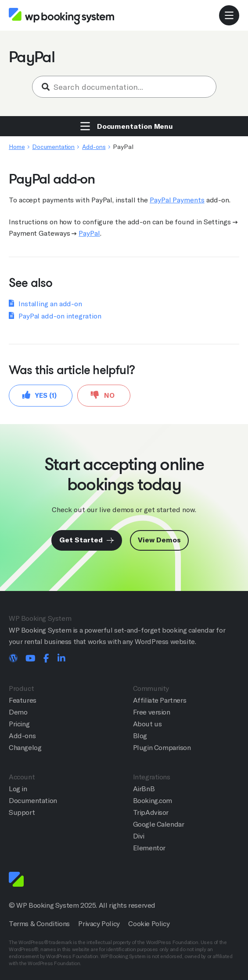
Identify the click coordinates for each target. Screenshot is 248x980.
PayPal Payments (177, 200)
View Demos (159, 540)
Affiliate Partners (160, 700)
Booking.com (153, 801)
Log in (18, 789)
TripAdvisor (151, 812)
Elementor (149, 848)
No (103, 395)
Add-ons (94, 147)
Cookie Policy (149, 924)
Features (23, 700)
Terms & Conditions (39, 924)
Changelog (25, 748)
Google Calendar (159, 824)
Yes (40, 395)
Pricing (19, 724)
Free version (152, 712)
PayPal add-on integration (60, 316)
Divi (139, 836)
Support (22, 812)
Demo (18, 712)
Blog (140, 736)
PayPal (89, 233)
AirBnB (144, 789)
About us (147, 724)
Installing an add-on (50, 304)
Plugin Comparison (162, 748)
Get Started (87, 540)
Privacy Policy (99, 924)
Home (17, 147)
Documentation (53, 147)
